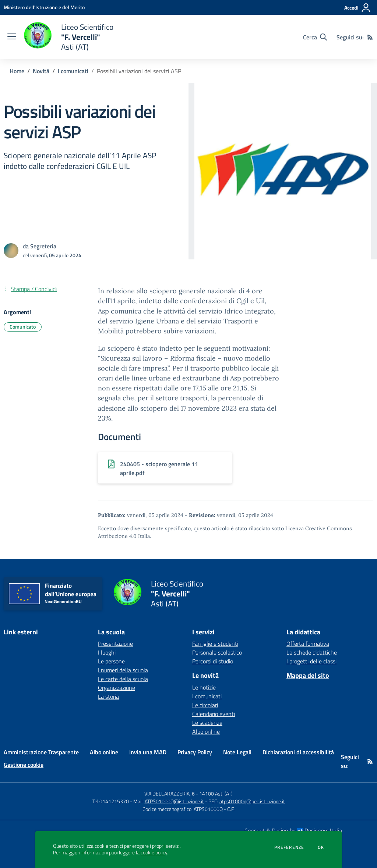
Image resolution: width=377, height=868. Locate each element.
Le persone (111, 661)
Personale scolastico (217, 652)
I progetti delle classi (311, 661)
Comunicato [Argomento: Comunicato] (23, 327)
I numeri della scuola (123, 670)
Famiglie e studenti (215, 644)
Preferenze (289, 847)
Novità (41, 71)
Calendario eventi (214, 714)
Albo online (206, 731)
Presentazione (115, 644)
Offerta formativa (308, 644)
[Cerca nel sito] (315, 37)
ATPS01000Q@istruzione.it (174, 801)
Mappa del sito (308, 675)
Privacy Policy (195, 752)
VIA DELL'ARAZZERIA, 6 (170, 793)
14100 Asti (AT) (216, 793)
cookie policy (154, 853)
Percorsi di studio (213, 661)
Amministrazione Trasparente (41, 752)
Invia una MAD (148, 752)
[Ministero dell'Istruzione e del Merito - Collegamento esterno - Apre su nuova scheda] (44, 7)
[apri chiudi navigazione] (12, 37)
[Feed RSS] (370, 37)
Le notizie (204, 687)
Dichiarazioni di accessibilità (298, 752)
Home (17, 71)
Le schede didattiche (312, 652)
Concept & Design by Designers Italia (293, 830)
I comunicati (73, 71)
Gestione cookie (24, 765)
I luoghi (107, 652)
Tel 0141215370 (111, 801)
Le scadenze (207, 723)
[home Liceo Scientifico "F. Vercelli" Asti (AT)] (68, 37)
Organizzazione (117, 688)
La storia (108, 697)
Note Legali (237, 752)
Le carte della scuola (123, 679)
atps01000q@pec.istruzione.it (252, 801)
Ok (321, 847)
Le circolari (205, 705)
